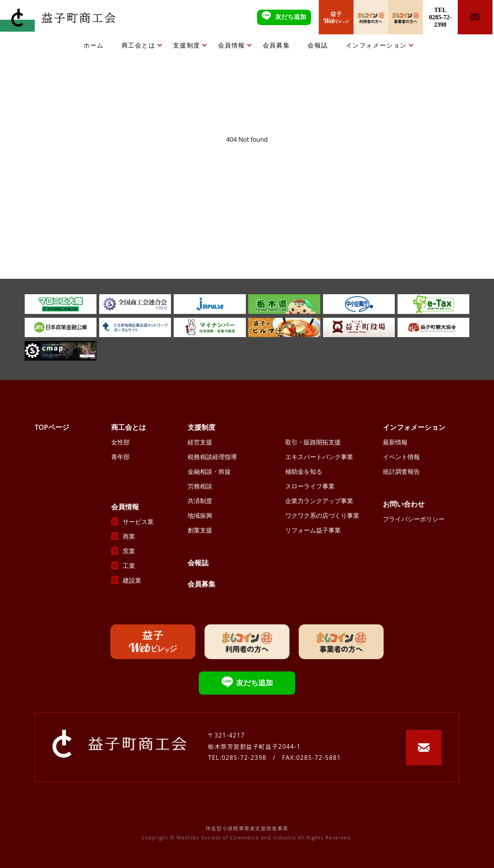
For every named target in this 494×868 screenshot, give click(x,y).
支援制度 (186, 45)
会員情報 (232, 45)
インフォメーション (376, 45)
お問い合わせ (404, 504)
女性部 (120, 442)
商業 (129, 536)
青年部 (120, 457)
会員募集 (276, 45)
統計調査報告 (401, 471)
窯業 (129, 551)
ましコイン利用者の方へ (371, 17)
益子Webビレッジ (336, 17)
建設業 (132, 580)
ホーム (94, 45)
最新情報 (395, 442)
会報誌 (318, 45)
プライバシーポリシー (414, 519)
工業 (129, 566)
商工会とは (139, 45)
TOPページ (52, 427)
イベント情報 (401, 457)
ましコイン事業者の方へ (406, 17)
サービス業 (138, 522)
